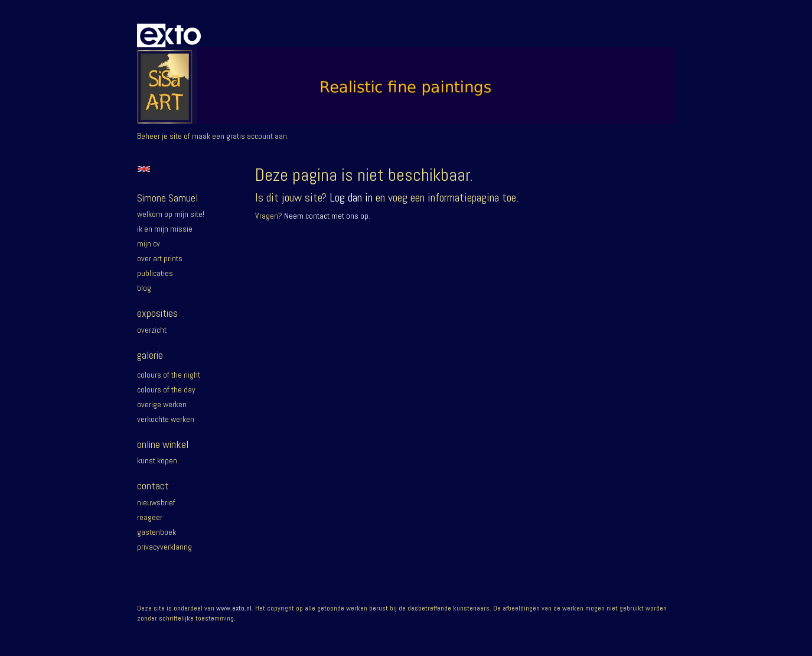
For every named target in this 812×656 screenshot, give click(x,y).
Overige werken (162, 404)
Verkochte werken (166, 419)
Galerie (150, 355)
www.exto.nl (234, 608)
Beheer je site (159, 136)
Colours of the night (169, 375)
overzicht (152, 330)
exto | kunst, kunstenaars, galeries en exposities (170, 35)
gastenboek (156, 532)
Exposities (157, 313)
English (144, 169)
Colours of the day (166, 389)
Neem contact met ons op (326, 216)
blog (144, 288)
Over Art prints (160, 258)
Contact (153, 485)
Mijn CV (149, 243)
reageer (150, 517)
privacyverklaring (164, 547)
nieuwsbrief (156, 502)
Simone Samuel (167, 198)
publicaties (155, 273)
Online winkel (163, 444)
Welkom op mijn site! (171, 214)
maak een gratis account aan (239, 136)
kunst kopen (157, 460)
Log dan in (351, 197)
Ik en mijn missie (165, 229)
